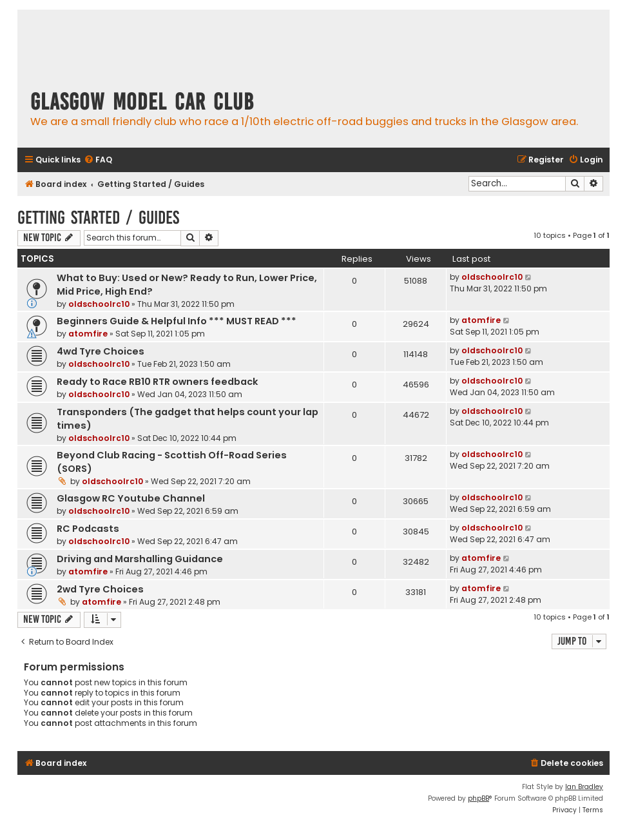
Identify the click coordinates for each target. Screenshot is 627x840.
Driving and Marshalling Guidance (140, 559)
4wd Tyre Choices (101, 351)
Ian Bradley (584, 787)
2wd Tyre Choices (100, 589)
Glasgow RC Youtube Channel (131, 498)
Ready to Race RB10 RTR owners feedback (158, 382)
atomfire (88, 334)
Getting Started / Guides (98, 218)
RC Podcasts (88, 529)
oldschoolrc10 (99, 304)
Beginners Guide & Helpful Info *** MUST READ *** (177, 321)
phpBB (478, 798)
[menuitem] (98, 160)
